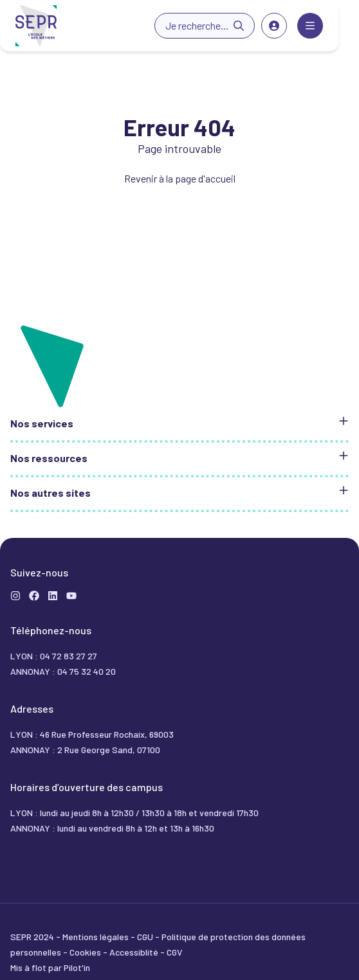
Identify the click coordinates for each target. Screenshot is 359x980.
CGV (174, 952)
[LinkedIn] (53, 596)
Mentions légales (97, 937)
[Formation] (34, 596)
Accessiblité (135, 952)
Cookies (86, 952)
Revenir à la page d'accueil (180, 178)
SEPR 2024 (33, 937)
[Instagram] (15, 596)
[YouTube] (71, 596)
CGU (146, 937)
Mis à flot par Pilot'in (50, 967)
